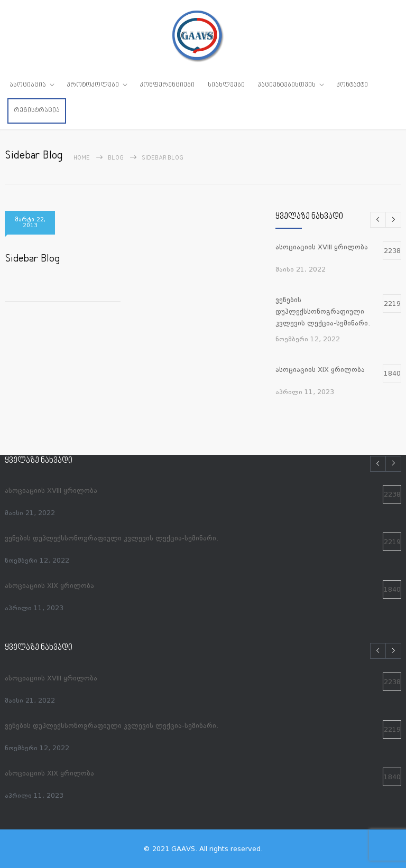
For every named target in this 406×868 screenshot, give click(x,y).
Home (82, 158)
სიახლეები (226, 85)
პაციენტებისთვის (287, 85)
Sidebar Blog (32, 259)
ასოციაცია (28, 85)
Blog (116, 158)
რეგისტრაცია (37, 110)
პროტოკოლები (93, 85)
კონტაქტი (352, 85)
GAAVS (183, 849)
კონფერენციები (167, 85)
